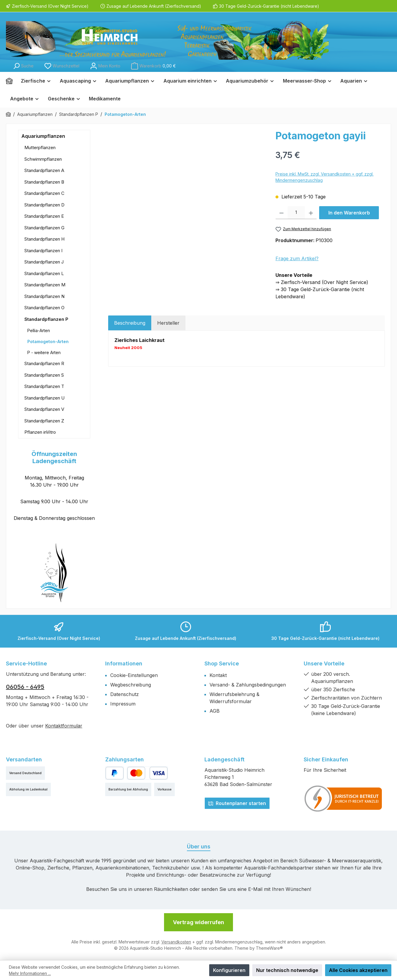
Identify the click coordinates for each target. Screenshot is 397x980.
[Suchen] (23, 66)
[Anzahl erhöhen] (311, 213)
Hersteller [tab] (168, 323)
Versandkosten (176, 942)
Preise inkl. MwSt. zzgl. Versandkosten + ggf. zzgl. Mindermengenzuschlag (324, 177)
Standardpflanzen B (44, 182)
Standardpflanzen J (44, 262)
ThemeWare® (269, 948)
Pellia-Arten (39, 330)
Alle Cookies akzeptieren (358, 970)
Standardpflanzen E (44, 216)
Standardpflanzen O (44, 308)
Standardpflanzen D (44, 205)
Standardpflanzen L (44, 273)
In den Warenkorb (349, 213)
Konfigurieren (229, 970)
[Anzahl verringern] (282, 213)
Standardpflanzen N (44, 296)
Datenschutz (125, 694)
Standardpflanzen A (44, 170)
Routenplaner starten (237, 803)
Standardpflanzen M (45, 285)
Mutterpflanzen (40, 147)
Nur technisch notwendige (287, 970)
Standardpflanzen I (43, 251)
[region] (189, 194)
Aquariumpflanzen (43, 136)
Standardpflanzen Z (44, 421)
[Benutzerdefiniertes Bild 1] (344, 798)
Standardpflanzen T (44, 386)
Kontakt (218, 675)
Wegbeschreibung (131, 685)
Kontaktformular (64, 726)
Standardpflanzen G (44, 228)
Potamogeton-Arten (48, 341)
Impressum (123, 704)
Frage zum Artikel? (297, 258)
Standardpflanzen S (44, 375)
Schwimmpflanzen (43, 159)
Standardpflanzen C (44, 193)
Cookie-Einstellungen (134, 675)
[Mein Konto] (105, 66)
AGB (215, 711)
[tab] (130, 323)
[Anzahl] (296, 213)
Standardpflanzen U (44, 398)
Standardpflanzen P (46, 319)
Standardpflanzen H (44, 239)
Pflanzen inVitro (40, 432)
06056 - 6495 (25, 687)
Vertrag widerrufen (198, 922)
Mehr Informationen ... (30, 973)
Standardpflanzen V (44, 409)
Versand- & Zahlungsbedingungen (248, 685)
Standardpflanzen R (44, 363)
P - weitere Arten (44, 352)
